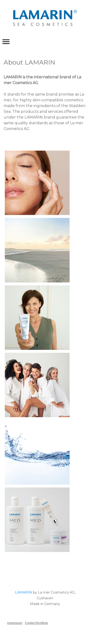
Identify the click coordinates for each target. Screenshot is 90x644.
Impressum (15, 623)
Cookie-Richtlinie (36, 623)
